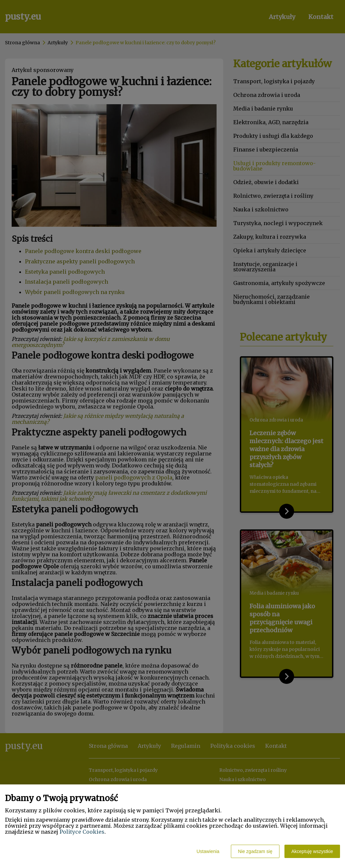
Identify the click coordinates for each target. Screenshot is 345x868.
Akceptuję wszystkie (312, 851)
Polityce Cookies (82, 832)
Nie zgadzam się (255, 851)
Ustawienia (208, 851)
